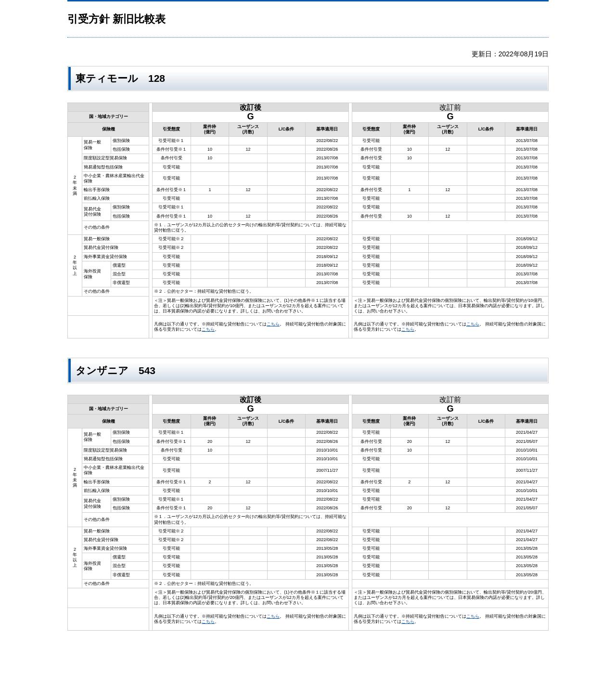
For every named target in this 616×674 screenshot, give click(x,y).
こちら (273, 324)
